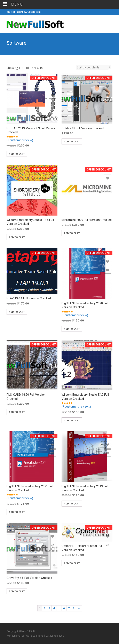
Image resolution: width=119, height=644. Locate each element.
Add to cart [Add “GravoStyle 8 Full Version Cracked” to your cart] (17, 591)
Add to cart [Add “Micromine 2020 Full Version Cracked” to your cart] (72, 233)
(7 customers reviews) (76, 406)
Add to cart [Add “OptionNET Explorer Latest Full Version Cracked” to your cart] (72, 563)
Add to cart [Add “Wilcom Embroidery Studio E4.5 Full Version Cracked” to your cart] (17, 237)
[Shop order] (92, 67)
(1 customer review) (20, 140)
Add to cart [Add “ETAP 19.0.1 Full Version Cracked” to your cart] (17, 312)
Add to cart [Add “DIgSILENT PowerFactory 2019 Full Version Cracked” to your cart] (72, 504)
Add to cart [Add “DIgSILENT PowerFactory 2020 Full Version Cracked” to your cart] (72, 329)
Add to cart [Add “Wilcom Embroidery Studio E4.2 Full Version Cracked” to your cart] (72, 420)
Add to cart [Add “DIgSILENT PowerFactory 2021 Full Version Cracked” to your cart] (17, 512)
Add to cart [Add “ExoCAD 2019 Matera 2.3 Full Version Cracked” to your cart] (17, 154)
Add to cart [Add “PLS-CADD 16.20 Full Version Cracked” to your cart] (17, 412)
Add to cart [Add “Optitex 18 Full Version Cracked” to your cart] (72, 141)
